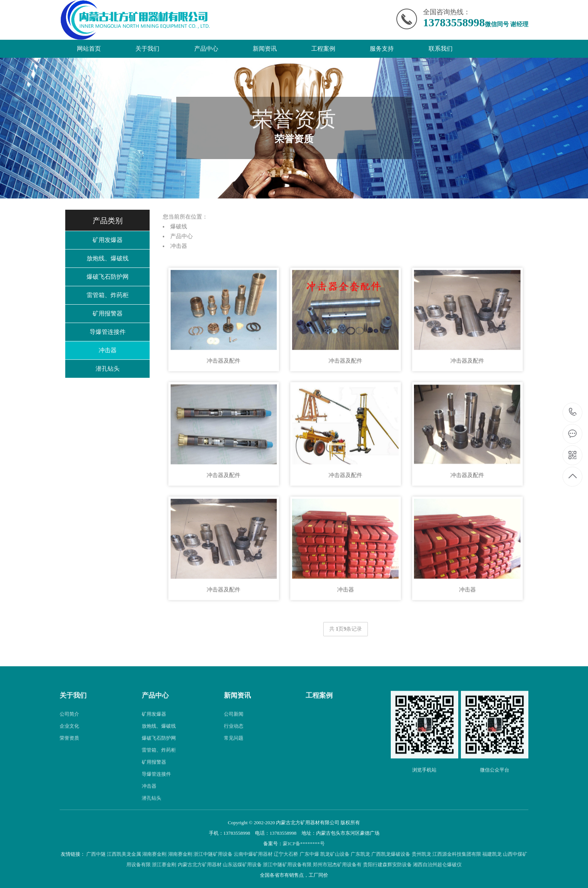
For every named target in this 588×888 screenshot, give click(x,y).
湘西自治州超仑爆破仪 (437, 865)
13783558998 (573, 412)
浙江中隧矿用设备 (213, 854)
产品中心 (206, 49)
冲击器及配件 (223, 379)
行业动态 (234, 745)
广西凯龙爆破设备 (391, 854)
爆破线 (179, 245)
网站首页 (89, 49)
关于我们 (147, 49)
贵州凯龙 (421, 854)
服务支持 (382, 49)
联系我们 (441, 49)
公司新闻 (234, 732)
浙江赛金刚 (164, 865)
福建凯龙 (492, 854)
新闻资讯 (265, 49)
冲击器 (108, 350)
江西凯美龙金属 (124, 854)
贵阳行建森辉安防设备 (387, 865)
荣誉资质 (69, 757)
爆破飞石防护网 (108, 277)
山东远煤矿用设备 (242, 865)
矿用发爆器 (108, 240)
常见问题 (234, 757)
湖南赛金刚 (154, 854)
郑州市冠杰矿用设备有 (337, 865)
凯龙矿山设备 (335, 854)
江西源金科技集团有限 (457, 854)
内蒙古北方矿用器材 (200, 865)
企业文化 (69, 745)
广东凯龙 (360, 854)
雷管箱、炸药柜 (108, 295)
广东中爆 (309, 854)
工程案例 (323, 49)
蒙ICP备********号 (304, 844)
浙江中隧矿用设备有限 (287, 865)
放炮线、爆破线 (108, 258)
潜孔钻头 (108, 369)
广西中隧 (96, 854)
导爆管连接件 (108, 332)
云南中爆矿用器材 (253, 854)
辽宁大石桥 (286, 854)
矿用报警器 (108, 313)
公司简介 (69, 732)
